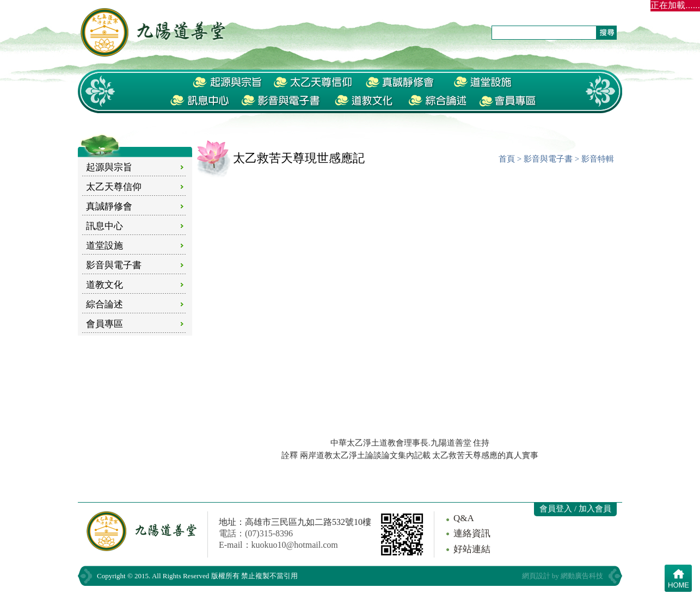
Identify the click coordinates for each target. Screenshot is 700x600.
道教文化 (105, 285)
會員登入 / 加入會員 (575, 509)
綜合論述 (105, 304)
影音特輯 (598, 159)
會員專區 (105, 324)
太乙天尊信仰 (114, 187)
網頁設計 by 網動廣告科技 (563, 576)
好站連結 (472, 549)
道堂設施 (105, 246)
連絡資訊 (472, 533)
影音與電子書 (114, 265)
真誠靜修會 (109, 206)
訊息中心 (105, 226)
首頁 (507, 159)
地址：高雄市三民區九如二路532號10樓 (295, 522)
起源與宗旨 (109, 167)
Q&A (464, 518)
